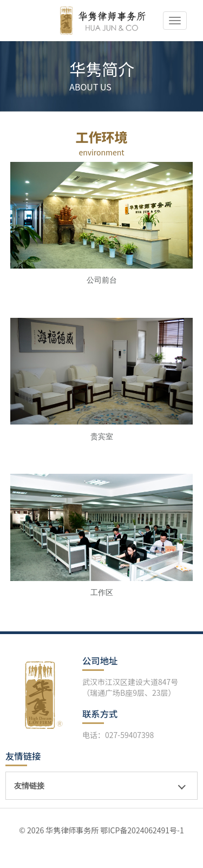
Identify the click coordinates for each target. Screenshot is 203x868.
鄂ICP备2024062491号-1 (142, 830)
